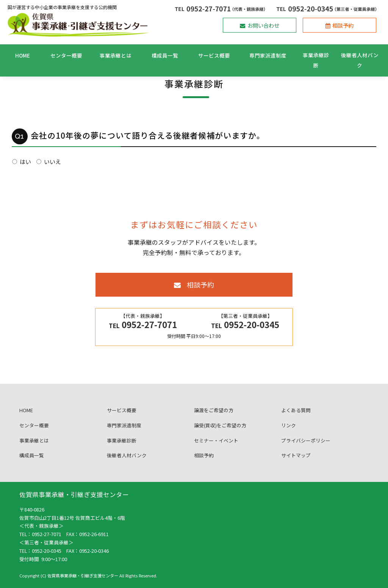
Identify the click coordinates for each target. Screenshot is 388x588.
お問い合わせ (260, 25)
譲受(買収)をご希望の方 (220, 432)
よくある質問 (296, 418)
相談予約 (340, 25)
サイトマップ (296, 463)
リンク (289, 432)
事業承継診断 (316, 60)
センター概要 (66, 55)
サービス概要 (214, 55)
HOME (23, 55)
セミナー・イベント (216, 448)
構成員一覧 (165, 55)
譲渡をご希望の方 (214, 418)
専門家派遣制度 (268, 55)
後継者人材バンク (360, 60)
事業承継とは (116, 55)
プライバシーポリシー (306, 448)
